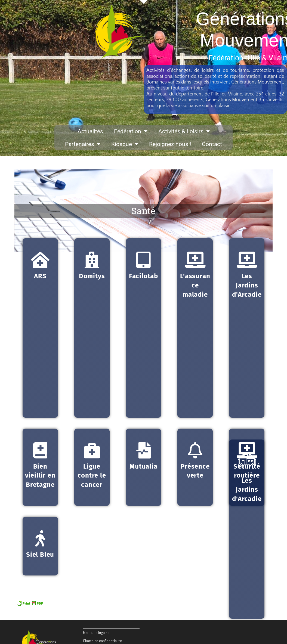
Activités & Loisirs (184, 131)
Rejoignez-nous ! (170, 144)
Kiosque (125, 144)
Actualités (90, 131)
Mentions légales (96, 632)
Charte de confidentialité (102, 641)
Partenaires (83, 144)
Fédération (131, 131)
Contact (212, 144)
